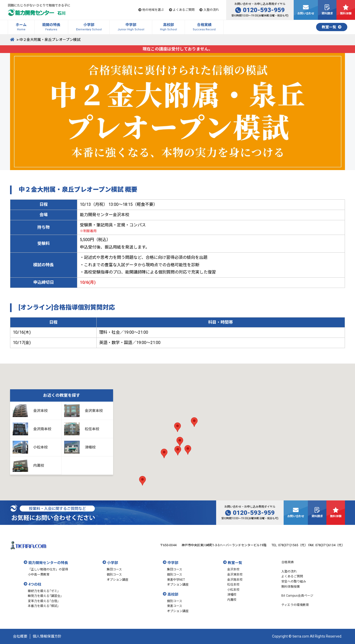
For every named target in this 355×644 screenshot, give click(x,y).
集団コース (114, 569)
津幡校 (232, 595)
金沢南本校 (235, 580)
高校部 (173, 594)
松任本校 (233, 585)
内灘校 (232, 600)
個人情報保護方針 (47, 636)
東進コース (175, 606)
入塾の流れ (289, 571)
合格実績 (288, 562)
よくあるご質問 (292, 576)
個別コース (114, 575)
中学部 (173, 563)
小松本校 (233, 590)
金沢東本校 (235, 575)
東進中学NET (176, 580)
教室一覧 (235, 563)
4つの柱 (35, 584)
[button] (180, 442)
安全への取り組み (294, 581)
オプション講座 (117, 580)
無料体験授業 (291, 587)
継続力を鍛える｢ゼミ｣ (43, 591)
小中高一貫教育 (39, 575)
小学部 (113, 563)
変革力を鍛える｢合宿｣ (43, 601)
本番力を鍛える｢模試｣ (43, 606)
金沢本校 (233, 569)
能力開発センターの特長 (48, 563)
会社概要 (20, 636)
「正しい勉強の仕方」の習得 (48, 569)
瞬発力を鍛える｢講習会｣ (45, 596)
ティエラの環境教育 (295, 605)
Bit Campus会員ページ (297, 596)
